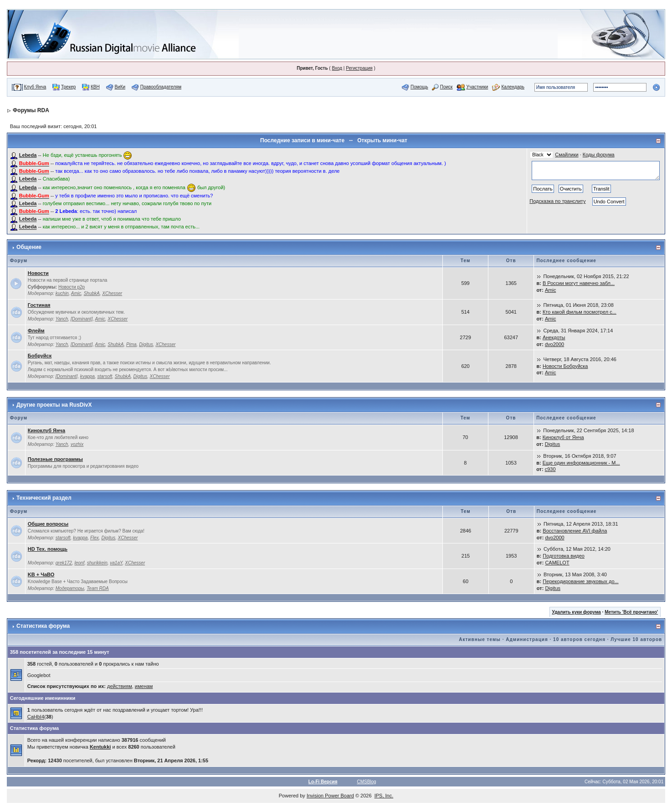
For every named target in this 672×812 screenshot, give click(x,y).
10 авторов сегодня (579, 639)
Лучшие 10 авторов (636, 639)
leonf (79, 563)
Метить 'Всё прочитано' (631, 612)
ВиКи (120, 87)
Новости (38, 273)
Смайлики (567, 155)
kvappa (87, 376)
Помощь (419, 87)
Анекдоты (554, 337)
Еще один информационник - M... (581, 463)
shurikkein (97, 563)
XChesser (112, 293)
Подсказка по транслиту (557, 201)
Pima (131, 344)
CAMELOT (557, 563)
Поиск (446, 87)
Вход (337, 68)
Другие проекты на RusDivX (54, 405)
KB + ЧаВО (41, 574)
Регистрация (359, 68)
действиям (120, 686)
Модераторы (70, 588)
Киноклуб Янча (46, 430)
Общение (29, 247)
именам (144, 686)
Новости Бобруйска (565, 366)
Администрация (527, 639)
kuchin (62, 293)
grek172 (64, 563)
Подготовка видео (564, 556)
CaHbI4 (36, 717)
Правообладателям (161, 87)
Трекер (68, 87)
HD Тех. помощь (48, 549)
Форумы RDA (31, 110)
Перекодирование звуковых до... (580, 581)
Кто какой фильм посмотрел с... (580, 312)
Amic (76, 293)
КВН (95, 87)
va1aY (116, 563)
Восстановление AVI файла (575, 531)
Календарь (513, 87)
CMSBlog (366, 782)
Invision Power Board (330, 796)
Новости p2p (72, 287)
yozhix (77, 444)
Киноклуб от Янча (563, 437)
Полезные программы (55, 459)
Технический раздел (44, 498)
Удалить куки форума (577, 612)
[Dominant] (82, 319)
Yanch (62, 319)
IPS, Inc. (384, 796)
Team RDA (98, 588)
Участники (477, 87)
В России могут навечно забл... (579, 283)
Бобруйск (40, 356)
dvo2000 (554, 344)
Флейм (36, 331)
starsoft (105, 376)
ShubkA (92, 293)
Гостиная (39, 305)
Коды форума (599, 155)
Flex (95, 538)
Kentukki (100, 747)
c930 (550, 469)
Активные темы (480, 639)
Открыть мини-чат (382, 140)
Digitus (146, 344)
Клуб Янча (35, 87)
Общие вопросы (48, 524)
